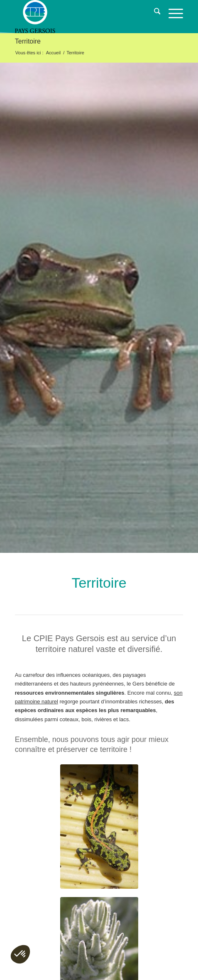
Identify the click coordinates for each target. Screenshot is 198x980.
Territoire (28, 41)
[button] (20, 954)
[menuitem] (153, 12)
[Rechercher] (153, 12)
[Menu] (172, 12)
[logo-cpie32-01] (82, 17)
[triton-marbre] (99, 827)
